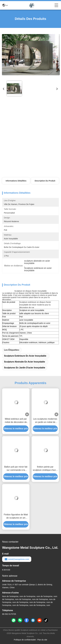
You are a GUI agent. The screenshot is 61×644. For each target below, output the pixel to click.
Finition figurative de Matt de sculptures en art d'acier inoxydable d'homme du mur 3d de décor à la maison (16, 516)
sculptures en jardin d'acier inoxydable (25, 368)
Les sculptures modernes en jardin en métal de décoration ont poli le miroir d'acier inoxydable (45, 421)
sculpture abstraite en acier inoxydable (25, 362)
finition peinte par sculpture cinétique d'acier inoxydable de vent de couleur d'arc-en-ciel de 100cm (45, 469)
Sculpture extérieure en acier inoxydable (25, 356)
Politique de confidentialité (25, 640)
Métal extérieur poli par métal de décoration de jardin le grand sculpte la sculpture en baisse (16, 421)
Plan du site (42, 640)
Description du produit (45, 181)
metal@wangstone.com (17, 559)
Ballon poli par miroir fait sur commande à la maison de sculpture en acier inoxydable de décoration (16, 469)
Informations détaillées (16, 181)
